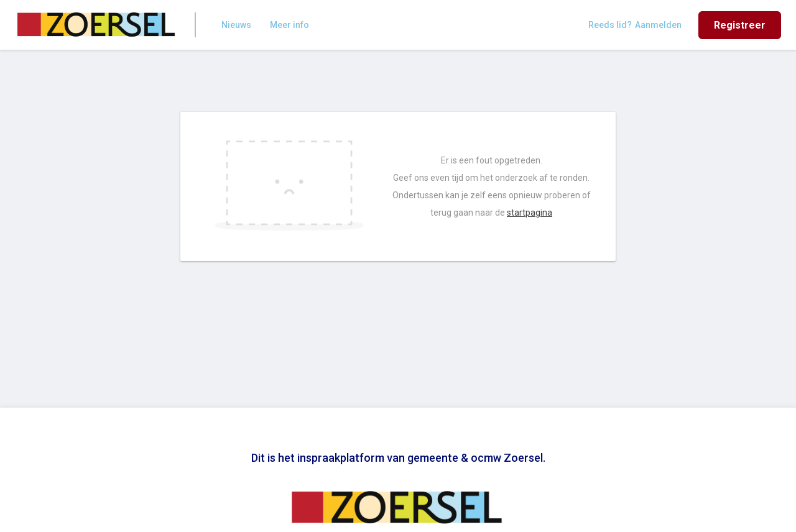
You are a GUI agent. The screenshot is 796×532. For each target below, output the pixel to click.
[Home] (97, 25)
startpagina (530, 213)
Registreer (740, 25)
